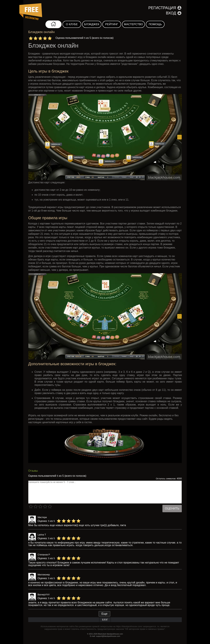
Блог (105, 620)
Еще (104, 614)
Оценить (172, 508)
